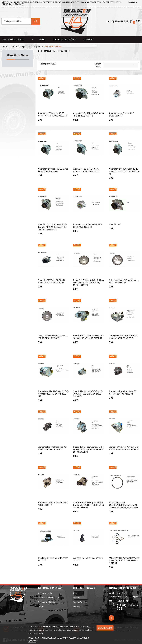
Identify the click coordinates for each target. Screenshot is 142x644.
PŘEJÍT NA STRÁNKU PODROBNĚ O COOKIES (48, 638)
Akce (75, 593)
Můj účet (77, 607)
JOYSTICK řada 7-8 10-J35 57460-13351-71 (88, 559)
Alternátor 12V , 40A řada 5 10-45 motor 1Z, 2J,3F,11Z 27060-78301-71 (124, 171)
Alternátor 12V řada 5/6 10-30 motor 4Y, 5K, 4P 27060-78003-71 (52, 115)
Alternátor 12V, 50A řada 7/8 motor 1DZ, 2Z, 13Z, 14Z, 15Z (89, 115)
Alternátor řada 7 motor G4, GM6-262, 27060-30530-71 (88, 226)
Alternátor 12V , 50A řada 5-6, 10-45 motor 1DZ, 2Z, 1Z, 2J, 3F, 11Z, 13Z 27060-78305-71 (52, 227)
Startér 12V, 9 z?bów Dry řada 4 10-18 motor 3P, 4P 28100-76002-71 (89, 337)
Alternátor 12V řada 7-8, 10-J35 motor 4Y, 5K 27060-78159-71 (52, 281)
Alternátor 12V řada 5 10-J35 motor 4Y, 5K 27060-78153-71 (86, 170)
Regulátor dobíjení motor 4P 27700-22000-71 (53, 559)
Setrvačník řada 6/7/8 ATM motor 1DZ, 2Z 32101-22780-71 (52, 337)
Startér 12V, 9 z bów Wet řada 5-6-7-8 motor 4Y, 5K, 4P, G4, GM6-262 (124, 448)
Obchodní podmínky (46, 602)
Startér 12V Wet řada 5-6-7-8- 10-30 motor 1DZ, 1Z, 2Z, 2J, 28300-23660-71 (88, 394)
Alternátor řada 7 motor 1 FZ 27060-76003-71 (121, 115)
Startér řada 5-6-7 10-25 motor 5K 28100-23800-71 (53, 504)
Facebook (111, 618)
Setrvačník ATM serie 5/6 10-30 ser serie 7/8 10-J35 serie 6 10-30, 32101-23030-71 (89, 283)
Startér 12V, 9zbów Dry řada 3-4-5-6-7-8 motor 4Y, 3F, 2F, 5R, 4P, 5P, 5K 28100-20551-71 (88, 505)
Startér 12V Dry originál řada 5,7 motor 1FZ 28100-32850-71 (123, 393)
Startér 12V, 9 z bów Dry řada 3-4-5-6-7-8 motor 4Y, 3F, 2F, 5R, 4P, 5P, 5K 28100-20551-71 (89, 449)
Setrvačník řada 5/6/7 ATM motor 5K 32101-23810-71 (123, 281)
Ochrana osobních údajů (48, 598)
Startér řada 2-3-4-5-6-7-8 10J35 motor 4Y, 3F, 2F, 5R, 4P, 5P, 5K (123, 337)
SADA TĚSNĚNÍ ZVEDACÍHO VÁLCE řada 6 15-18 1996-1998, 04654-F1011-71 (124, 561)
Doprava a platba (45, 593)
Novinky (76, 598)
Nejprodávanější (80, 602)
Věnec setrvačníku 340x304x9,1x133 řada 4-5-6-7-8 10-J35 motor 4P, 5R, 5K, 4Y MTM (123, 505)
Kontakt (41, 607)
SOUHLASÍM (105, 628)
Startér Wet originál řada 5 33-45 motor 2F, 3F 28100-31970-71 (52, 448)
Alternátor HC (115, 225)
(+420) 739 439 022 (117, 21)
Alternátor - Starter (18, 55)
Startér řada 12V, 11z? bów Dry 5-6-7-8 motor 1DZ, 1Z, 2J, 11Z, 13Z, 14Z (53, 394)
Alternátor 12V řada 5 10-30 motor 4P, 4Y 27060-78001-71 (53, 170)
